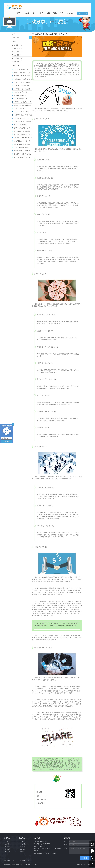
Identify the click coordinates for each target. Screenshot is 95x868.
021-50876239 (47, 844)
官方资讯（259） (18, 52)
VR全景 (31, 13)
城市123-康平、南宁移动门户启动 (22, 121)
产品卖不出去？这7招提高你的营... (22, 144)
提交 (86, 858)
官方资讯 (23, 852)
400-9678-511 (44, 841)
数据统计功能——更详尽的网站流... (22, 151)
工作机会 (23, 849)
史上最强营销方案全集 (20, 92)
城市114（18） (17, 48)
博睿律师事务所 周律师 (50, 853)
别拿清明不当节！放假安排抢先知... (22, 89)
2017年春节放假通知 (19, 95)
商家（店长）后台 (24, 861)
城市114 (8, 852)
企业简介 (23, 841)
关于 (63, 13)
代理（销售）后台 (9, 861)
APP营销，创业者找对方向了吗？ (22, 102)
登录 (80, 13)
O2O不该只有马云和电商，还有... (22, 112)
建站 (44, 13)
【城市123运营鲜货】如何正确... (22, 79)
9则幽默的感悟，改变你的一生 (22, 118)
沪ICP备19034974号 (31, 865)
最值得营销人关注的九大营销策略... (22, 154)
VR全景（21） (17, 45)
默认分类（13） (18, 61)
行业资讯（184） (18, 58)
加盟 (51, 13)
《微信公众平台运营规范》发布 (22, 148)
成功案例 (8, 847)
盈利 (38, 13)
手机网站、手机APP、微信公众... (22, 86)
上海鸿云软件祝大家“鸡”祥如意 (22, 115)
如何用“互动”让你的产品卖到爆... (22, 76)
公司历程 (23, 844)
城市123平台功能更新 (19, 125)
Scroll (92, 864)
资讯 (57, 13)
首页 (24, 13)
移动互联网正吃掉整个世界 (21, 131)
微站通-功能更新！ (19, 108)
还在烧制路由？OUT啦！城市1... (22, 141)
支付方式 (71, 13)
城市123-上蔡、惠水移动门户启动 (22, 82)
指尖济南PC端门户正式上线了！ (22, 135)
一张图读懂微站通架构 (20, 99)
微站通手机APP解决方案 (20, 69)
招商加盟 (8, 849)
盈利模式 (8, 844)
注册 (86, 13)
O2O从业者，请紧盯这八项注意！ (22, 105)
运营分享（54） (18, 55)
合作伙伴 (23, 847)
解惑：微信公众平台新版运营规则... (22, 157)
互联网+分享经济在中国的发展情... (22, 128)
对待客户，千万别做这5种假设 (22, 138)
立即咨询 (6, 441)
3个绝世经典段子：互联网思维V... (22, 73)
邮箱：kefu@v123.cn (40, 846)
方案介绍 (8, 841)
